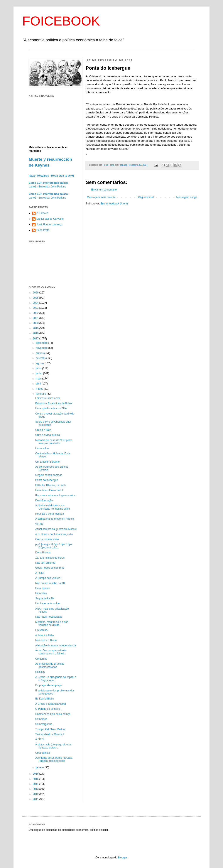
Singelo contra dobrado (49, 475)
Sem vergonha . (45, 724)
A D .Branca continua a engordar (54, 534)
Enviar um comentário (104, 190)
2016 (36, 774)
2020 (36, 323)
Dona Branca (43, 553)
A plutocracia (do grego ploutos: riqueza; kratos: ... (54, 746)
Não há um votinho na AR (50, 583)
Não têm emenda (45, 563)
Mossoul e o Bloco (46, 640)
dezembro (42, 343)
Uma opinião (43, 588)
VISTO (39, 524)
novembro (42, 348)
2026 (36, 293)
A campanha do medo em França (55, 519)
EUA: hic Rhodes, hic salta (51, 485)
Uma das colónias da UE (50, 490)
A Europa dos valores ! (48, 578)
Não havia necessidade (49, 617)
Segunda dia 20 (44, 598)
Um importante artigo (47, 603)
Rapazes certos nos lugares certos (55, 496)
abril (39, 384)
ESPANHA (41, 630)
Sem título (41, 719)
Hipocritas (41, 593)
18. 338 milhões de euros (50, 558)
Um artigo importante (47, 462)
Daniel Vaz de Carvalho (50, 219)
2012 (36, 794)
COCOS (40, 672)
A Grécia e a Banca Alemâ (51, 704)
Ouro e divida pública (48, 435)
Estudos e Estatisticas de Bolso (53, 403)
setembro (42, 358)
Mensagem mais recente (101, 197)
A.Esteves (42, 213)
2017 (36, 339)
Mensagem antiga (187, 197)
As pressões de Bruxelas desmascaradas (50, 665)
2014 (36, 784)
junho (40, 373)
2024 (36, 303)
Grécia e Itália (43, 430)
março (40, 389)
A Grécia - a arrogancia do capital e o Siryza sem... (56, 679)
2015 (36, 779)
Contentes (41, 659)
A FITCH (40, 739)
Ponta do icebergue (47, 480)
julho (39, 368)
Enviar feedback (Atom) (114, 204)
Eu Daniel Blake (45, 699)
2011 (36, 799)
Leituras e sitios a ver (48, 398)
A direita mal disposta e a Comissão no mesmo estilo (53, 507)
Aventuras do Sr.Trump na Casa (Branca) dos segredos (54, 759)
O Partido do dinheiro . (48, 709)
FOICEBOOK (61, 21)
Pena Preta (43, 230)
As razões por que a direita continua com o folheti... (51, 652)
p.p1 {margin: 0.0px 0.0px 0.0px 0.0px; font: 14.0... (54, 546)
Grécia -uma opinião (47, 539)
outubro (41, 353)
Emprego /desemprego (49, 685)
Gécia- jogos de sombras (50, 568)
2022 (36, 313)
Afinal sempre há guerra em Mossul (56, 529)
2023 (36, 308)
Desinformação (44, 501)
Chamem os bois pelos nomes (53, 714)
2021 (36, 318)
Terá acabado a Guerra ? (50, 734)
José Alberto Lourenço (49, 224)
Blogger (122, 858)
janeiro (40, 767)
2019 (36, 328)
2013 (36, 789)
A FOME (40, 573)
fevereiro (41, 394)
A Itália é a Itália (45, 635)
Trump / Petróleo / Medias (50, 729)
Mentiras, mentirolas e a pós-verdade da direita (52, 624)
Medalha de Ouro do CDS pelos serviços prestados (54, 442)
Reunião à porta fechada (50, 514)
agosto (40, 363)
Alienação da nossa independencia (56, 646)
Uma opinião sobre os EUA (51, 408)
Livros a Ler (42, 448)
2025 (36, 298)
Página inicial (146, 197)
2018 (36, 333)
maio (39, 379)
